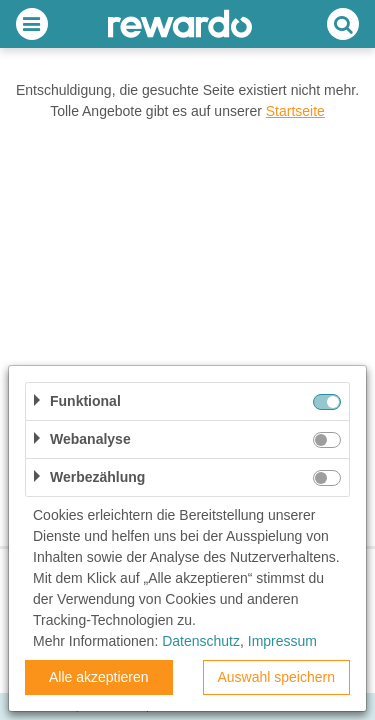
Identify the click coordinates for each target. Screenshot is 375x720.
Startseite (295, 111)
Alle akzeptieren (99, 677)
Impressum (282, 641)
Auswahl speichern (276, 677)
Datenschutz (201, 641)
